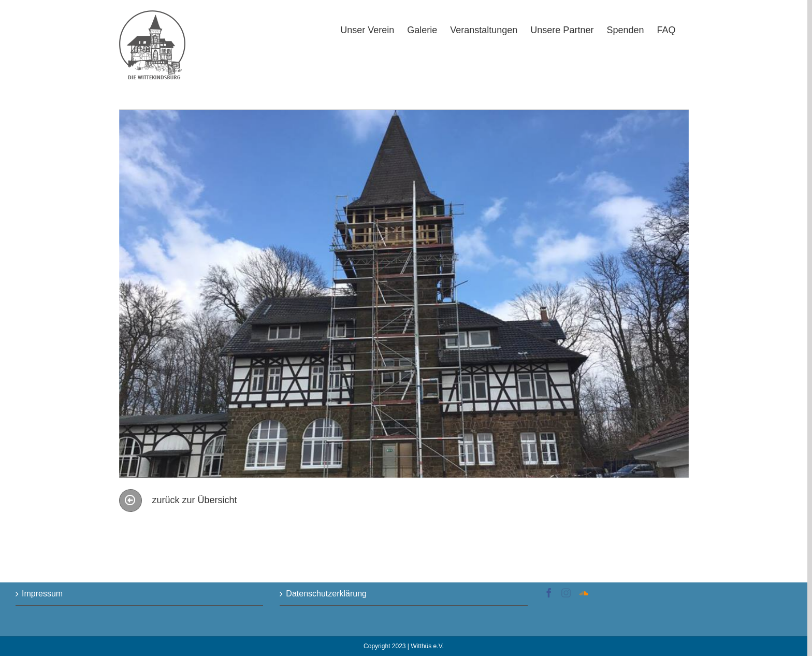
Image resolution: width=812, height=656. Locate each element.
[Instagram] (566, 593)
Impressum (42, 594)
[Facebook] (549, 593)
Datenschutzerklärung (326, 594)
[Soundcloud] (584, 593)
